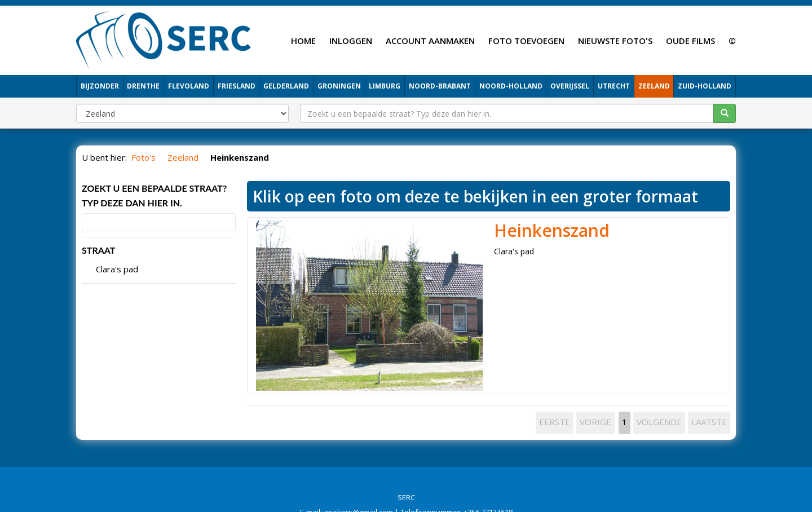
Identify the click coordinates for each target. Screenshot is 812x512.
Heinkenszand (552, 230)
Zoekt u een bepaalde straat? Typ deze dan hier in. (154, 195)
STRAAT (98, 250)
